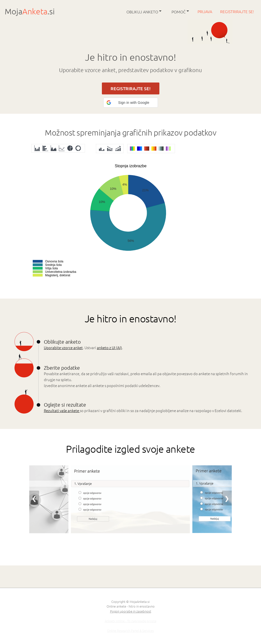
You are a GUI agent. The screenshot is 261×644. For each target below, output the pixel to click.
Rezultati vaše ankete (62, 410)
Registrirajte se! (237, 11)
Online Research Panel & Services (130, 630)
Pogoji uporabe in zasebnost (131, 611)
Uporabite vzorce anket (63, 348)
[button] (131, 103)
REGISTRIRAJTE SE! (131, 88)
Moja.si (30, 11)
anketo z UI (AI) (109, 348)
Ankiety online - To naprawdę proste (131, 621)
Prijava (205, 11)
